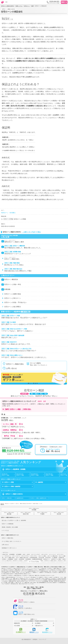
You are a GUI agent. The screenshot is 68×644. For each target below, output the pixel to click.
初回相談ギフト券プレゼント (9, 548)
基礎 (32, 6)
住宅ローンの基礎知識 (8, 524)
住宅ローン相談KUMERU (8, 6)
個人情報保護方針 (26, 639)
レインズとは (5, 530)
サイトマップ (43, 639)
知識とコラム (19, 6)
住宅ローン (27, 6)
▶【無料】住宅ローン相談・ (17, 409)
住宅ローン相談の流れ (8, 538)
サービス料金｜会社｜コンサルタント (12, 541)
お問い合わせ (5, 545)
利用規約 (35, 639)
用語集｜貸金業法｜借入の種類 (10, 527)
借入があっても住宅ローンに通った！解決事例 (14, 520)
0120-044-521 (13, 451)
